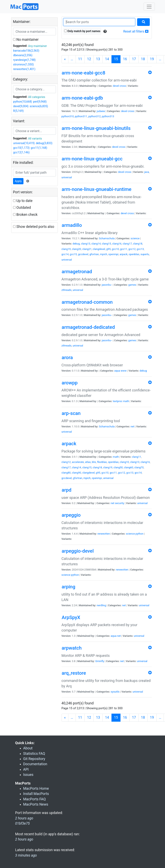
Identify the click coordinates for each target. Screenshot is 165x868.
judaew (101, 111)
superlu (145, 254)
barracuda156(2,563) (26, 51)
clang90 (76, 473)
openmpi (113, 254)
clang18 (138, 244)
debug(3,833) (44, 143)
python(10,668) (23, 102)
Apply (18, 181)
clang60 (129, 467)
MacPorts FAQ (35, 799)
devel (116, 86)
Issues (28, 775)
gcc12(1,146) (21, 152)
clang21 (87, 249)
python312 (95, 116)
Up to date (23, 201)
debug (76, 244)
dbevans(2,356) (23, 55)
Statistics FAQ (34, 754)
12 (89, 59)
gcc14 (65, 254)
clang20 (76, 249)
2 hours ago (24, 839)
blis (94, 462)
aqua (117, 371)
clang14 (96, 244)
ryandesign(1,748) (24, 60)
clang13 (86, 244)
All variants (35, 139)
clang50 (118, 467)
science (135, 238)
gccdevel (83, 254)
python (139, 534)
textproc (118, 401)
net (133, 426)
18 (143, 59)
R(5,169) (19, 111)
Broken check (25, 215)
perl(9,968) (40, 102)
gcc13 (140, 249)
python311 (81, 116)
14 (107, 59)
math (126, 401)
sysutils (115, 692)
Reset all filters (136, 31)
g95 (108, 249)
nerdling (102, 605)
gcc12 (132, 249)
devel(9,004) (21, 106)
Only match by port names (82, 31)
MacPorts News (36, 804)
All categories (37, 97)
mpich (104, 254)
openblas (134, 254)
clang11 (137, 457)
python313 (108, 116)
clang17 (127, 244)
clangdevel (99, 249)
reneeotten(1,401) (24, 69)
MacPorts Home (36, 789)
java (147, 172)
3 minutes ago (26, 855)
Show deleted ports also (34, 227)
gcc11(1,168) (39, 148)
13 (98, 59)
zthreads (67, 290)
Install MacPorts (36, 794)
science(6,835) (39, 106)
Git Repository (34, 759)
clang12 (66, 462)
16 (125, 59)
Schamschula (107, 238)
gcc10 (115, 249)
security (120, 503)
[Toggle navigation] (149, 7)
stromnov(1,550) (24, 64)
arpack (124, 254)
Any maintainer (37, 46)
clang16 (117, 244)
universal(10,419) (24, 143)
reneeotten (104, 534)
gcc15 (73, 254)
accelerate (78, 462)
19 (152, 59)
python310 (68, 116)
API (26, 769)
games (132, 285)
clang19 (66, 249)
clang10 (124, 462)
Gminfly (100, 661)
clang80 (66, 473)
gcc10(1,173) (21, 148)
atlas (88, 462)
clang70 (139, 467)
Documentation (35, 764)
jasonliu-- (107, 285)
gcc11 (124, 249)
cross (123, 86)
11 (80, 59)
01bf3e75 (23, 823)
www (124, 371)
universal (67, 177)
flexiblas (102, 462)
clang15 (106, 244)
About (28, 748)
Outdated (22, 208)
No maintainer (26, 40)
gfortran (94, 254)
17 (134, 59)
